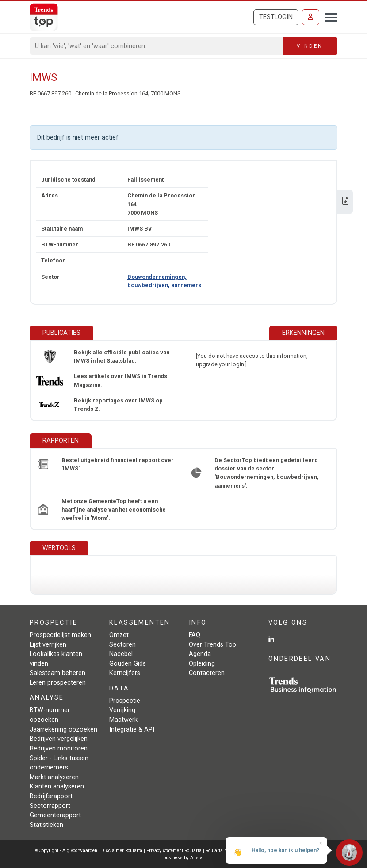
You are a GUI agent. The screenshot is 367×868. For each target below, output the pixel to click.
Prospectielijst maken (60, 635)
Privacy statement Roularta (174, 851)
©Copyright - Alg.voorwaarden (66, 851)
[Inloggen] (311, 17)
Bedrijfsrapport (51, 796)
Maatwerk (123, 720)
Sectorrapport (50, 806)
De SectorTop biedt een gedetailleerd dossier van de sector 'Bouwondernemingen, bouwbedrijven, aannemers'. (267, 473)
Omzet (119, 635)
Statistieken (46, 825)
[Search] (156, 46)
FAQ (195, 635)
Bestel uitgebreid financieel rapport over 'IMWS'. (118, 464)
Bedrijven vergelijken (59, 739)
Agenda (200, 654)
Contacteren (207, 673)
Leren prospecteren (58, 683)
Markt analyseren (54, 777)
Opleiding (202, 664)
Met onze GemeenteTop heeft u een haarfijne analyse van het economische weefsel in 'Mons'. (114, 510)
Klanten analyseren (57, 787)
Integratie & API (132, 730)
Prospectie (125, 701)
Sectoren (122, 645)
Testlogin (276, 17)
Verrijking (122, 710)
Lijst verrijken (48, 645)
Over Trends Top (212, 645)
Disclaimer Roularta (122, 851)
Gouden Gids (128, 664)
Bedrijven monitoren (59, 749)
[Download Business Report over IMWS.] (345, 202)
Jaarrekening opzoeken (63, 730)
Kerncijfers (125, 673)
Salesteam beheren (57, 673)
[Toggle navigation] (328, 16)
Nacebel (121, 654)
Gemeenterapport (55, 815)
